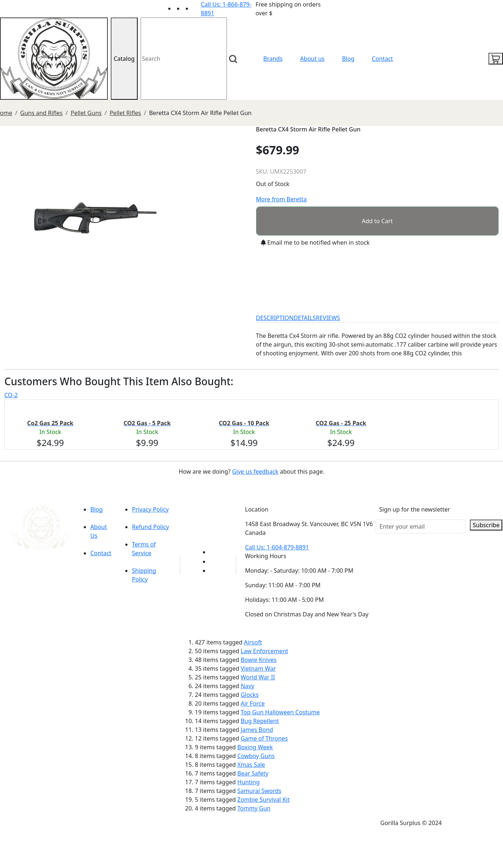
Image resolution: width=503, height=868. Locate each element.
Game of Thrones (264, 738)
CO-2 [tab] (11, 395)
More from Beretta (282, 199)
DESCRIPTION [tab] (275, 318)
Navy (247, 686)
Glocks (250, 695)
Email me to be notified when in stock (315, 242)
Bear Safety (253, 773)
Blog (348, 59)
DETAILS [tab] (305, 318)
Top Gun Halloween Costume (280, 712)
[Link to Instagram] (197, 8)
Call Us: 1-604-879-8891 (277, 547)
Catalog (124, 59)
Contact (382, 59)
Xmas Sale (251, 765)
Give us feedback (255, 472)
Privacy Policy (150, 509)
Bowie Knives (259, 660)
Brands (273, 59)
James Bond (257, 730)
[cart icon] (496, 59)
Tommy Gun (254, 808)
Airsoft (253, 642)
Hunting (249, 782)
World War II (258, 677)
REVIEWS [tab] (328, 318)
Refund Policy (150, 527)
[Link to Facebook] (214, 561)
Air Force (253, 703)
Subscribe (486, 525)
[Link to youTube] (214, 552)
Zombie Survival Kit (264, 800)
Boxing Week (255, 747)
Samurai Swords (260, 791)
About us (312, 59)
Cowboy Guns (256, 756)
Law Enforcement (265, 651)
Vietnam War (258, 668)
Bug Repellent (260, 721)
